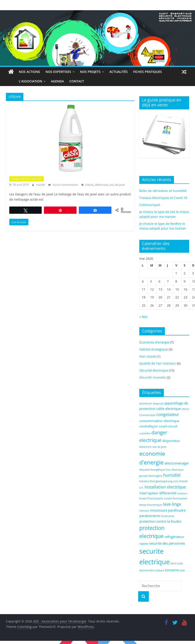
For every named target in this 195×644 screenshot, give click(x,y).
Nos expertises (58, 72)
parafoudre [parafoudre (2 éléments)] (177, 510)
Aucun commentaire (63, 185)
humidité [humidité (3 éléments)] (172, 475)
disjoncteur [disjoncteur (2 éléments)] (171, 441)
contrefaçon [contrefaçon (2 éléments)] (149, 426)
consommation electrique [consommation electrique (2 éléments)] (159, 421)
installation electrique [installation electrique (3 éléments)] (165, 487)
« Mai (143, 317)
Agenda (47, 81)
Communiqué (150, 205)
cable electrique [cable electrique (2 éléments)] (169, 409)
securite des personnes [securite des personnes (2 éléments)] (167, 543)
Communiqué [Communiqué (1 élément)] (147, 415)
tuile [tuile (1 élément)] (182, 570)
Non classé (148, 356)
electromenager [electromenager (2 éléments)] (177, 463)
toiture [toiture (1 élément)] (160, 570)
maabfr (41, 185)
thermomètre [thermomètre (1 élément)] (147, 570)
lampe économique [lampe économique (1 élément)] (151, 505)
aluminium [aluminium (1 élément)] (146, 404)
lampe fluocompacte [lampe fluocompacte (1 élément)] (151, 498)
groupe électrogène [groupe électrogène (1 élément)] (151, 476)
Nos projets (90, 72)
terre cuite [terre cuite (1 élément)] (177, 563)
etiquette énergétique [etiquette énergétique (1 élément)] (152, 470)
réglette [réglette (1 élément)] (144, 544)
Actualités (119, 72)
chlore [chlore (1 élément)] (185, 409)
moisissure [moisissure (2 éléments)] (159, 510)
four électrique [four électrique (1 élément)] (175, 470)
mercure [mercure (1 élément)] (144, 511)
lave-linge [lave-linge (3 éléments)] (172, 504)
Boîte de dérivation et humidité (163, 191)
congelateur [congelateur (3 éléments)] (168, 414)
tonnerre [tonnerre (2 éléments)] (172, 570)
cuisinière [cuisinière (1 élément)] (145, 433)
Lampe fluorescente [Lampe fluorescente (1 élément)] (176, 498)
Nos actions (29, 72)
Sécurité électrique (154, 370)
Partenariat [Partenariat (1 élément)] (167, 516)
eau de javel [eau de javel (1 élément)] (159, 447)
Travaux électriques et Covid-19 (163, 198)
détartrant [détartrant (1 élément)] (145, 447)
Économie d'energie (154, 342)
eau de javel (117, 185)
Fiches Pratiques (148, 72)
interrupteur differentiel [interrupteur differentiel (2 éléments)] (158, 493)
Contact (66, 81)
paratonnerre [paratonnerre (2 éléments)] (150, 516)
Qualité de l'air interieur (26, 179)
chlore (89, 185)
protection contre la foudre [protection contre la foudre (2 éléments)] (160, 521)
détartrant (101, 185)
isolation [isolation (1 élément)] (182, 493)
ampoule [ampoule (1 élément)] (158, 404)
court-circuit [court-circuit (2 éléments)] (168, 426)
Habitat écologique (154, 349)
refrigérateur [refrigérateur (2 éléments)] (174, 537)
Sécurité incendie (153, 377)
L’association (20, 81)
